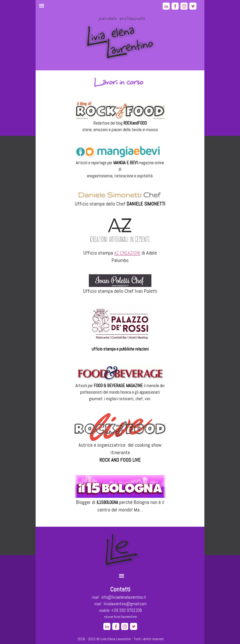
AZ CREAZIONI (127, 253)
